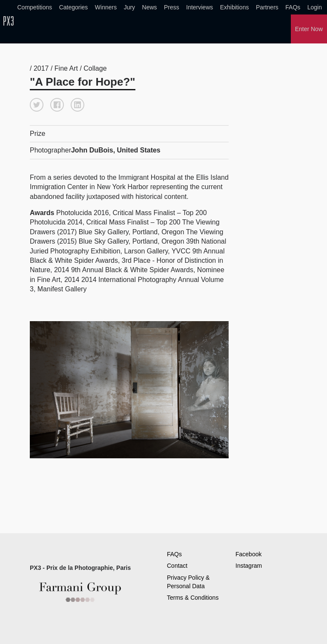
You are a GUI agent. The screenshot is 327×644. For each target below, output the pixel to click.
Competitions (35, 7)
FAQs (293, 7)
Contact (177, 566)
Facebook (248, 554)
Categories (74, 7)
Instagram (249, 566)
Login (315, 7)
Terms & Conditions (193, 598)
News (150, 7)
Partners (267, 7)
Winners (106, 7)
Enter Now (309, 29)
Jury (129, 7)
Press (172, 7)
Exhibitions (235, 7)
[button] (37, 105)
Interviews (199, 7)
